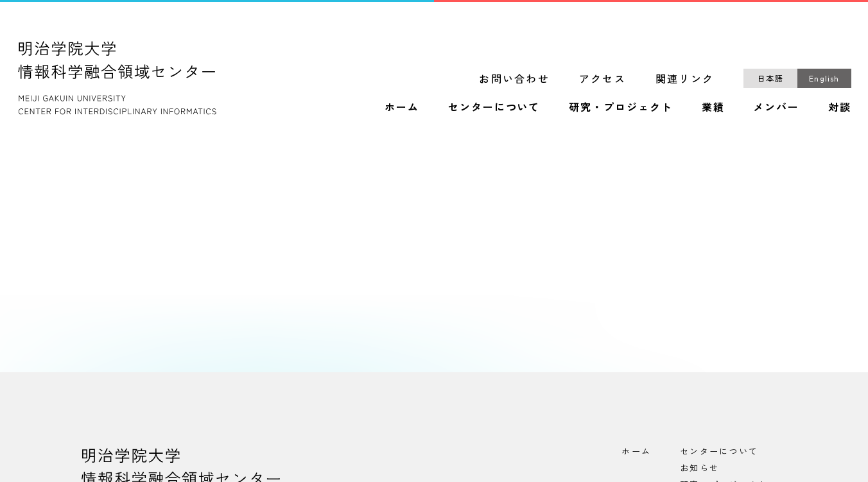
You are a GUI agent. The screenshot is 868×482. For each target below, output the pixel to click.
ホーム (402, 107)
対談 (840, 107)
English (824, 78)
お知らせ (699, 468)
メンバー (776, 107)
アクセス (603, 78)
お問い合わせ (514, 78)
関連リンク (685, 78)
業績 (713, 107)
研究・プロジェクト (621, 107)
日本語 (770, 78)
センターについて (494, 107)
